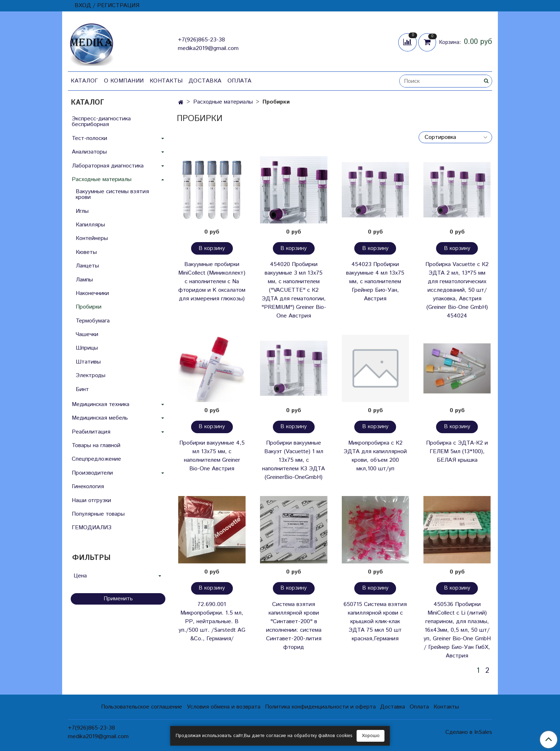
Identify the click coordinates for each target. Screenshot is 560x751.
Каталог (84, 81)
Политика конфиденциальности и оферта (320, 707)
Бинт (82, 389)
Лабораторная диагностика (108, 166)
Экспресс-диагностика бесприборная (101, 122)
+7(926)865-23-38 (201, 40)
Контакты (166, 81)
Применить (118, 599)
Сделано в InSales (469, 732)
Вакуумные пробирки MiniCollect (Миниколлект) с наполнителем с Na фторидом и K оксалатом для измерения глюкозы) (212, 282)
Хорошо (371, 736)
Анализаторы (89, 152)
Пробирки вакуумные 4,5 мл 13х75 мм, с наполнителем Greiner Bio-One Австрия (212, 456)
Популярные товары (98, 514)
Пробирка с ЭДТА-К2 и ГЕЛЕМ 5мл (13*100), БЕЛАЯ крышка (457, 452)
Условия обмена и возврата (224, 707)
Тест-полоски (89, 138)
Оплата (240, 81)
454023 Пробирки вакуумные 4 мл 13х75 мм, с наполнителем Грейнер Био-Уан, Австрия (375, 282)
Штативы (88, 362)
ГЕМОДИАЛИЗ (92, 528)
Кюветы (86, 252)
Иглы (82, 211)
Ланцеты (87, 266)
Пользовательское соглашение (142, 707)
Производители (92, 473)
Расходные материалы (223, 102)
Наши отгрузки (91, 500)
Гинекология (88, 487)
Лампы (84, 280)
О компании (124, 81)
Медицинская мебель (100, 418)
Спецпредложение (96, 459)
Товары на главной (96, 445)
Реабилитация (91, 432)
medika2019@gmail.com (208, 48)
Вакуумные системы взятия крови (112, 194)
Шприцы (87, 348)
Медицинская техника (101, 404)
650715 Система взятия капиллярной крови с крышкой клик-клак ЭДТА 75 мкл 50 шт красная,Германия (375, 622)
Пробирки (89, 307)
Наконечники (92, 293)
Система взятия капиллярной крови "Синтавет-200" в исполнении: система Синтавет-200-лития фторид (294, 626)
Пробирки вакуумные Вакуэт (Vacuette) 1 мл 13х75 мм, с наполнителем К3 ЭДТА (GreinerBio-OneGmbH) (294, 460)
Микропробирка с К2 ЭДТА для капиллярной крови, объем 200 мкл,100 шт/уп (375, 456)
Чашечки (87, 334)
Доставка (205, 81)
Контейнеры (92, 238)
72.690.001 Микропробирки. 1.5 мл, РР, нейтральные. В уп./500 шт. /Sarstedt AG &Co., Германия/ (212, 622)
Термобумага (93, 321)
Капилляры (90, 225)
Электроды (91, 375)
